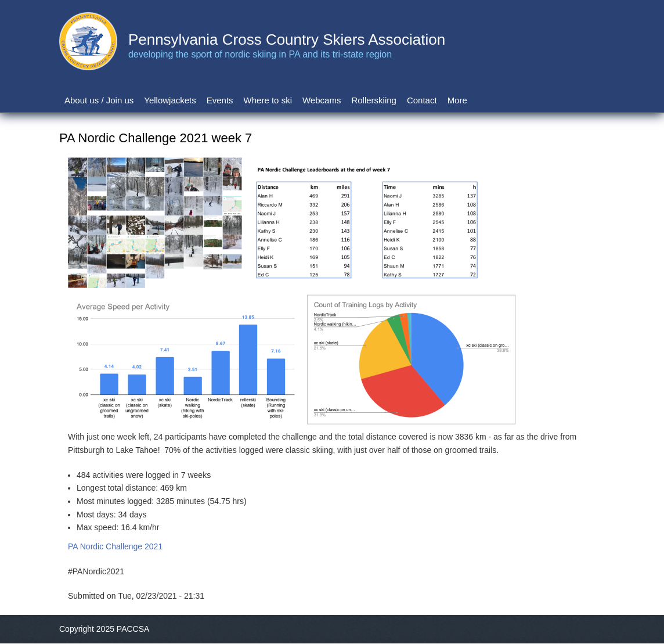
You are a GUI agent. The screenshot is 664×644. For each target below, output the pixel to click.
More (457, 100)
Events (220, 100)
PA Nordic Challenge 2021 (115, 546)
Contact (422, 100)
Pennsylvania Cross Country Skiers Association (287, 39)
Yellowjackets (170, 100)
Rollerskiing (374, 100)
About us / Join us (99, 100)
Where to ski (268, 100)
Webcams (322, 100)
